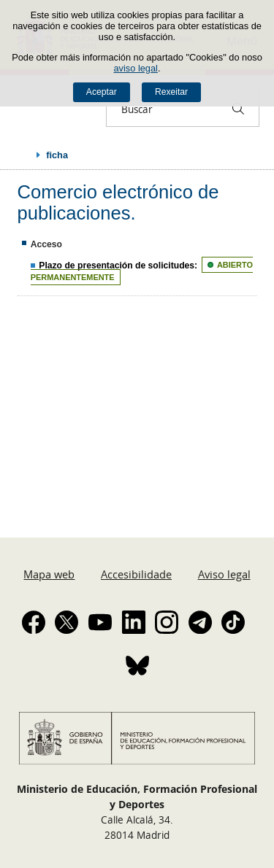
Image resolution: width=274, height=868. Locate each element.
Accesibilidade (136, 574)
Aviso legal (224, 574)
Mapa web (49, 574)
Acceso (46, 244)
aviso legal (135, 68)
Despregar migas (23, 155)
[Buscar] (238, 109)
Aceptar (102, 92)
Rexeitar (171, 92)
